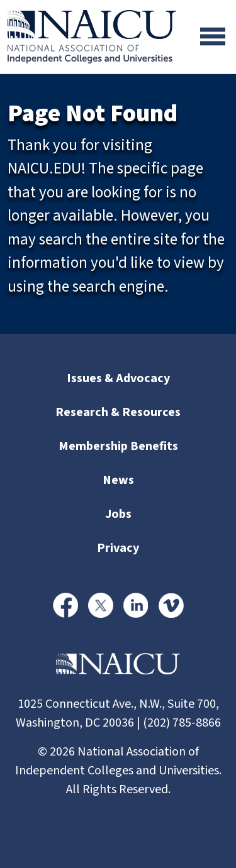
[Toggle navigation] (213, 36)
